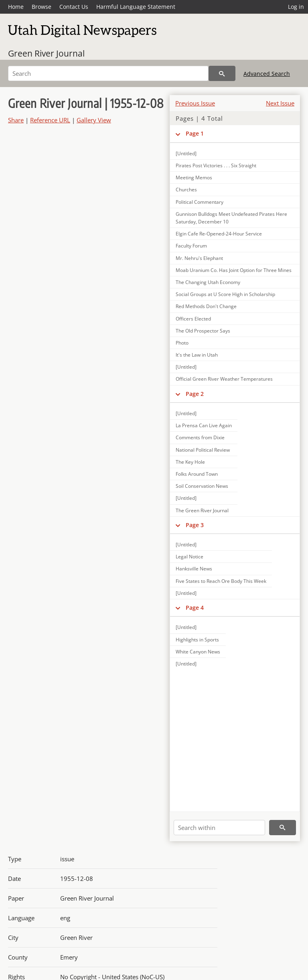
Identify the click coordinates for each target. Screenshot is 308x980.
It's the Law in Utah (197, 355)
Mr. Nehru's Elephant (199, 258)
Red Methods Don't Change (206, 306)
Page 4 (195, 608)
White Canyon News (198, 652)
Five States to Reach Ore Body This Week (221, 581)
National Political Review (203, 450)
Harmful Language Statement (136, 7)
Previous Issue (195, 103)
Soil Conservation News (202, 486)
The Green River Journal (202, 510)
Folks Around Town (197, 474)
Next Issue (280, 103)
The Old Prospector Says (203, 331)
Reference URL (50, 120)
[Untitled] (186, 153)
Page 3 (195, 525)
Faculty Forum (191, 246)
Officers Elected (193, 319)
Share (16, 120)
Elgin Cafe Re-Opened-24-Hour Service (219, 234)
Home (16, 7)
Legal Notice (189, 557)
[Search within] (219, 828)
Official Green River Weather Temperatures (224, 379)
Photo (182, 343)
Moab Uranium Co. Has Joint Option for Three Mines (234, 270)
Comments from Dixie (200, 437)
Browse (42, 7)
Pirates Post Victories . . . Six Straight (216, 165)
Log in (296, 7)
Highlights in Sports (197, 640)
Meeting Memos (194, 178)
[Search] (108, 73)
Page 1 (195, 133)
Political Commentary (200, 202)
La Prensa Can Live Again (204, 425)
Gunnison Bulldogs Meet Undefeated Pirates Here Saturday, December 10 (231, 218)
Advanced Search (267, 74)
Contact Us (74, 7)
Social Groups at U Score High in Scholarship (225, 294)
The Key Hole (190, 462)
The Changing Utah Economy (208, 282)
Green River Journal (46, 53)
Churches (186, 190)
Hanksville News (194, 569)
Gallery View (94, 120)
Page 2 (195, 394)
